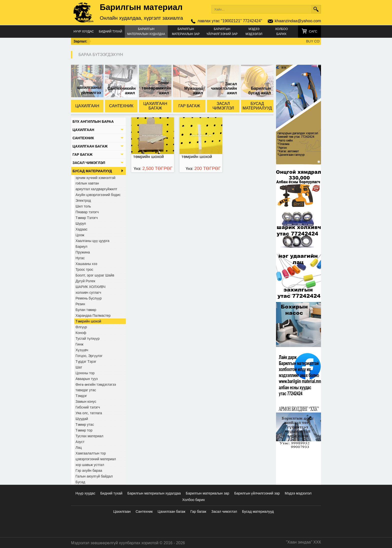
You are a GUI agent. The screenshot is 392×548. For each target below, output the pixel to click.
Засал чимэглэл (224, 511)
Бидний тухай (110, 31)
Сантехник (144, 511)
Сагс (313, 31)
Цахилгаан (122, 511)
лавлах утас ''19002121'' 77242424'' (230, 21)
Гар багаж (198, 511)
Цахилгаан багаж (172, 511)
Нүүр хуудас (84, 31)
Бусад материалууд (258, 511)
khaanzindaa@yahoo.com (298, 21)
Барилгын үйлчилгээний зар (222, 31)
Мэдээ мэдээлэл (254, 31)
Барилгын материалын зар (186, 31)
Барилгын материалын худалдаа (146, 31)
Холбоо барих (281, 31)
